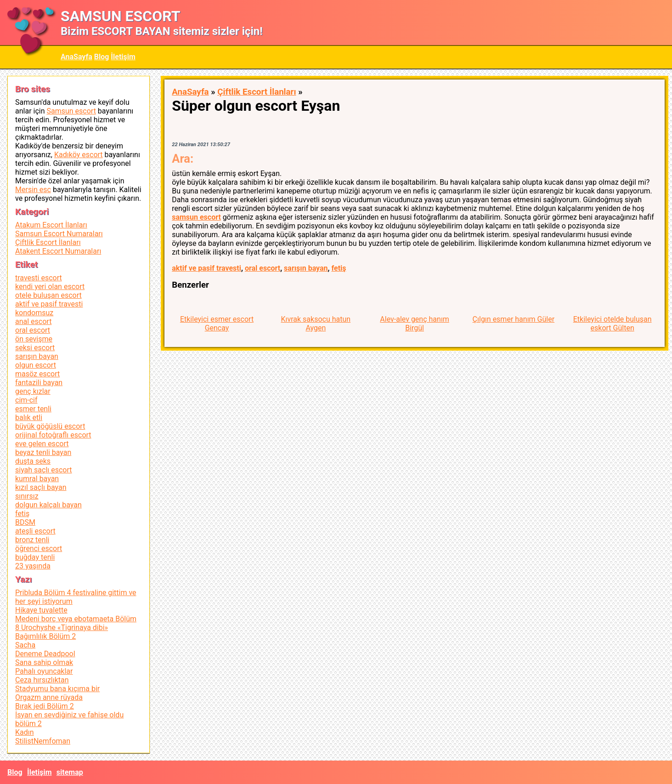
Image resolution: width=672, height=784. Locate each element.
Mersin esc (33, 190)
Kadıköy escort (79, 155)
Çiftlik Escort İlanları (257, 92)
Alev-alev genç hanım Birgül (415, 324)
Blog (102, 57)
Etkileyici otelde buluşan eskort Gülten (613, 324)
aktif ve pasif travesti (206, 268)
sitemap (70, 772)
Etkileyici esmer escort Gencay (217, 324)
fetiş (339, 268)
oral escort (263, 268)
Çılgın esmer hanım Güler (514, 319)
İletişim (123, 57)
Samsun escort (71, 111)
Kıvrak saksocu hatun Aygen (316, 324)
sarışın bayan (306, 268)
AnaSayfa (76, 57)
